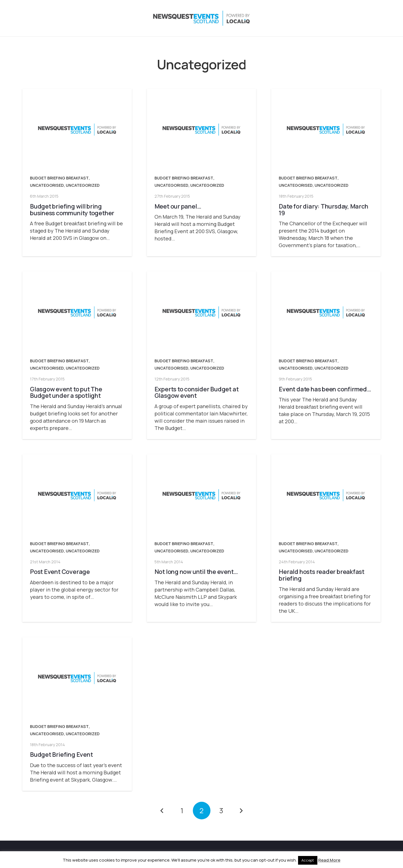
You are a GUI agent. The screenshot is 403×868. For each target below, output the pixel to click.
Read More (329, 860)
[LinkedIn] (353, 18)
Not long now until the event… (196, 572)
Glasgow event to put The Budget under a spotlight (66, 392)
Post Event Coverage (60, 572)
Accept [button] (308, 860)
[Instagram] (342, 18)
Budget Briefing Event (61, 754)
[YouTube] (364, 18)
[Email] (376, 18)
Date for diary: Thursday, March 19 (323, 210)
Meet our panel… (178, 206)
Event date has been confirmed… (325, 389)
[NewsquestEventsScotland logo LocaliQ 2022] (78, 18)
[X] (331, 18)
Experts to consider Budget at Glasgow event (197, 392)
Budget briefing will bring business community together (72, 210)
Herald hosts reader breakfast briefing (322, 575)
